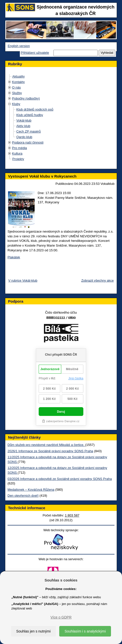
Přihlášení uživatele (35, 53)
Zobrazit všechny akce (98, 280)
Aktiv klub (23, 126)
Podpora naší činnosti (28, 142)
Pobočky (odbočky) (26, 98)
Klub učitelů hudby (30, 115)
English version (19, 46)
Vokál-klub (24, 120)
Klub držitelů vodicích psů (35, 109)
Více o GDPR (61, 617)
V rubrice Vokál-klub (23, 280)
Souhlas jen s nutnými (34, 631)
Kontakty (18, 82)
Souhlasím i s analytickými (85, 631)
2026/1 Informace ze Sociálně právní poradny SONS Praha (50, 451)
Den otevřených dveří (23, 496)
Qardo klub (24, 137)
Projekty (18, 159)
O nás (16, 87)
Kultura (17, 153)
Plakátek (14, 257)
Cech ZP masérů (28, 131)
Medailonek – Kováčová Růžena (31, 490)
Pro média (19, 148)
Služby (17, 93)
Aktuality (18, 76)
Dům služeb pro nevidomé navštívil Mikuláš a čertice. (46, 445)
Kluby (16, 104)
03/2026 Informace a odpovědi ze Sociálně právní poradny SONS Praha (60, 479)
